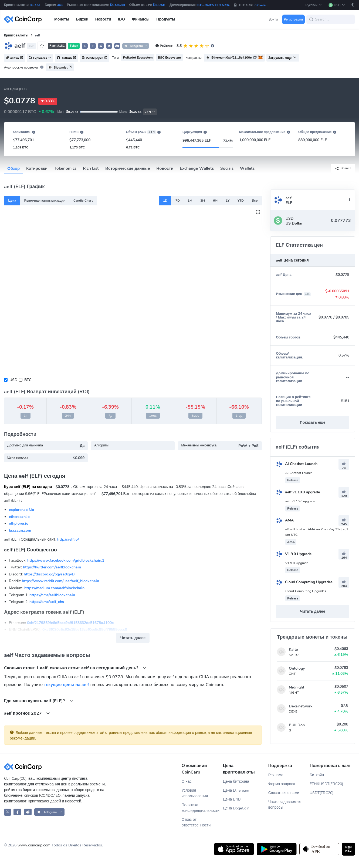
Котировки (37, 168)
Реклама (276, 775)
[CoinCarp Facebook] (17, 812)
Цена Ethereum (236, 790)
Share (342, 168)
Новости (165, 168)
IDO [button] (121, 19)
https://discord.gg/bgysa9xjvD (49, 574)
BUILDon (297, 725)
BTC (28, 380)
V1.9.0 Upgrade (294, 554)
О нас (187, 781)
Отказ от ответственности (196, 822)
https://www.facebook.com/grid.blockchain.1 (66, 560)
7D (178, 201)
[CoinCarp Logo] (24, 19)
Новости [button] (103, 19)
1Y (228, 201)
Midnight (297, 687)
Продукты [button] (166, 19)
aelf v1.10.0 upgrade (298, 492)
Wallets (247, 168)
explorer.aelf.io (21, 510)
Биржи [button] (82, 19)
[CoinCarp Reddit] (28, 812)
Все (255, 201)
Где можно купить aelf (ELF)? (39, 701)
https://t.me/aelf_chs (47, 602)
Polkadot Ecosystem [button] (138, 57)
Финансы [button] (141, 19)
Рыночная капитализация (45, 201)
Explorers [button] (40, 58)
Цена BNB (232, 799)
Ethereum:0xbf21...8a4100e (231, 57)
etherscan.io (19, 517)
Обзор (13, 168)
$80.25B (159, 5)
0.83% (48, 101)
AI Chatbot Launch (297, 464)
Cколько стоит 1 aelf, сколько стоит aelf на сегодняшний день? (75, 668)
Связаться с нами (284, 793)
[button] (314, 5)
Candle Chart (83, 201)
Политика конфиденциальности (201, 808)
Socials (227, 168)
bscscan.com (20, 530)
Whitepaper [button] (94, 58)
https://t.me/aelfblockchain (52, 595)
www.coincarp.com (34, 845)
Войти (273, 19)
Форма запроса (282, 784)
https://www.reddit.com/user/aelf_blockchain (60, 581)
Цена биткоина (236, 781)
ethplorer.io (19, 523)
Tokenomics (65, 168)
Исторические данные (128, 168)
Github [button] (66, 58)
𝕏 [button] (85, 46)
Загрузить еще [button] (282, 58)
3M (203, 201)
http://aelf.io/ (68, 539)
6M (215, 201)
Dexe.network (301, 706)
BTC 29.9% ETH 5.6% (213, 5)
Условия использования (195, 793)
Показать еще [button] (313, 423)
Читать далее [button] (133, 638)
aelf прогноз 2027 (27, 713)
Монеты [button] (62, 19)
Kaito (293, 650)
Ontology (297, 668)
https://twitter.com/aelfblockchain (52, 567)
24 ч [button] (150, 112)
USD (13, 380)
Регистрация (293, 19)
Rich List (91, 168)
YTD (241, 201)
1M (190, 201)
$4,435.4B (117, 5)
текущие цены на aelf (67, 685)
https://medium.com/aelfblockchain (54, 588)
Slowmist (60, 67)
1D (165, 201)
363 (60, 5)
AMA (285, 520)
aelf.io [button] (15, 58)
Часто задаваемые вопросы (285, 805)
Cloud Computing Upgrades (304, 582)
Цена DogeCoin (236, 808)
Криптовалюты (16, 35)
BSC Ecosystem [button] (169, 57)
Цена (12, 201)
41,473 (35, 5)
